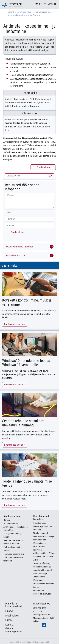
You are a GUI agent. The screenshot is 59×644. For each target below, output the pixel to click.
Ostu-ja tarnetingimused (14, 630)
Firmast (9, 620)
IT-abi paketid (39, 580)
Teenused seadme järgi (14, 554)
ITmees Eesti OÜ (42, 604)
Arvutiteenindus (12, 516)
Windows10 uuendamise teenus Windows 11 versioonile (26, 363)
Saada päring (43, 167)
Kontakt (9, 625)
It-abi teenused (40, 523)
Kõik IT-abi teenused (42, 594)
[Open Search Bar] (41, 4)
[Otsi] (51, 176)
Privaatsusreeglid (41, 642)
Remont (7, 520)
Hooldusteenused (11, 523)
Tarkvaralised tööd (12, 547)
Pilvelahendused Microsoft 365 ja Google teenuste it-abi (44, 536)
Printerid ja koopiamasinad (13, 605)
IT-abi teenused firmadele (41, 518)
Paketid (7, 550)
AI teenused (38, 590)
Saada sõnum (17, 232)
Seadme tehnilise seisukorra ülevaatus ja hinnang (23, 423)
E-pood (9, 611)
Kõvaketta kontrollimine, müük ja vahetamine (27, 302)
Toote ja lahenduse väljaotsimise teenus (27, 483)
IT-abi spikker (12, 616)
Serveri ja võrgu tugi (42, 563)
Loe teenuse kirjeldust (15, 324)
